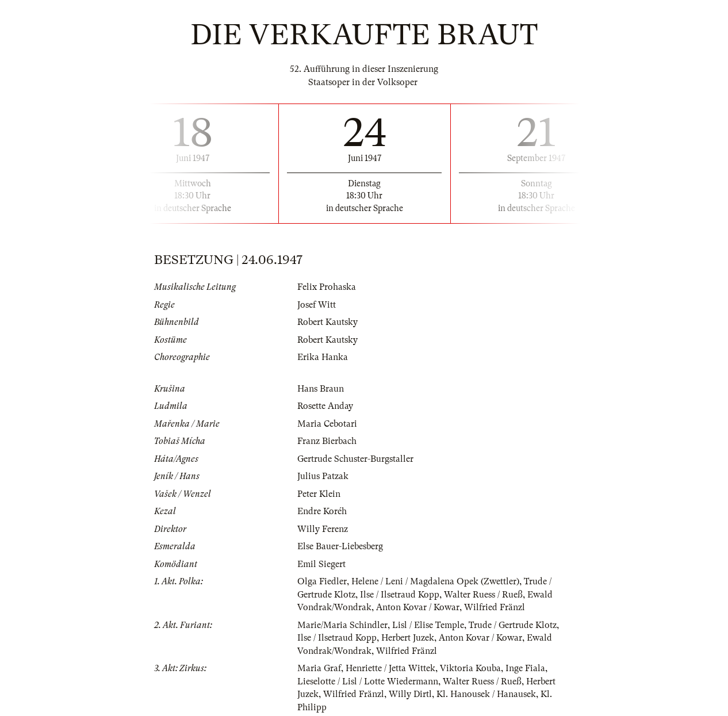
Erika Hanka (323, 357)
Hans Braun (321, 389)
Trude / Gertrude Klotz (513, 625)
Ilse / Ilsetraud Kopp (400, 595)
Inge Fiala (525, 668)
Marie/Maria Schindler (342, 625)
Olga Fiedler (322, 581)
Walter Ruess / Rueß (483, 595)
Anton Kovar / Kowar (418, 607)
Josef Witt (317, 305)
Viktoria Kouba (470, 668)
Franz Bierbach (327, 441)
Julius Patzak (323, 476)
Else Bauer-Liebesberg (340, 546)
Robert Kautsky (327, 322)
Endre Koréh (322, 511)
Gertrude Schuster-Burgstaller (355, 459)
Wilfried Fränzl (495, 607)
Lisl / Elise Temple (428, 625)
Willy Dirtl (410, 694)
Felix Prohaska (327, 287)
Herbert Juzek (408, 638)
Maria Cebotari (327, 424)
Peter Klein (319, 494)
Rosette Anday (325, 406)
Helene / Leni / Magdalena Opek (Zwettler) (435, 581)
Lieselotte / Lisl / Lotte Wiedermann (368, 681)
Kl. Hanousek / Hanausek (486, 694)
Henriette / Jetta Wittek (390, 668)
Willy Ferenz (323, 529)
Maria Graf (319, 668)
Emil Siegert (321, 564)
